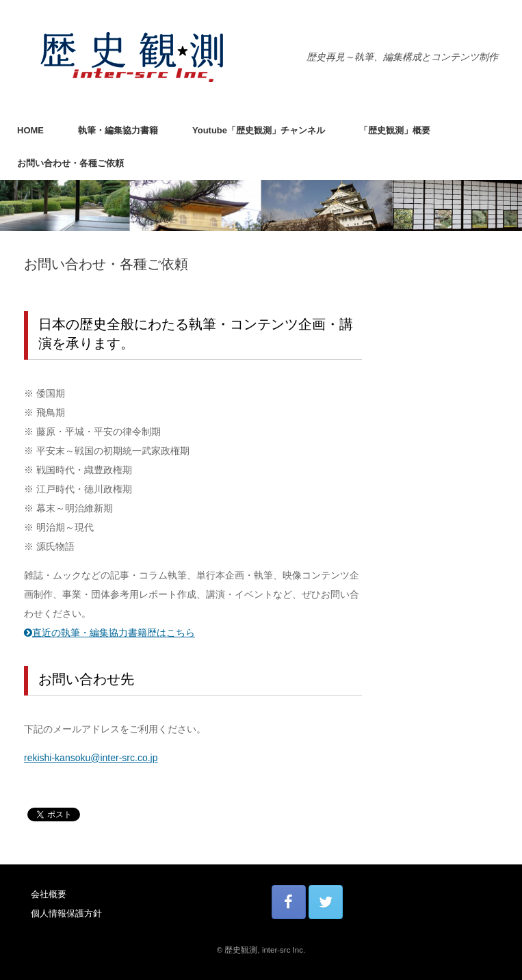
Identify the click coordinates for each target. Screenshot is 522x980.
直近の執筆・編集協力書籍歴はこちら (109, 633)
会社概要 (49, 894)
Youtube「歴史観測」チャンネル (259, 130)
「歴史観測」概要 (395, 130)
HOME (30, 130)
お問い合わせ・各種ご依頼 (70, 163)
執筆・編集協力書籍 (118, 130)
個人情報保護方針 (66, 913)
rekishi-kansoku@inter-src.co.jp (91, 758)
